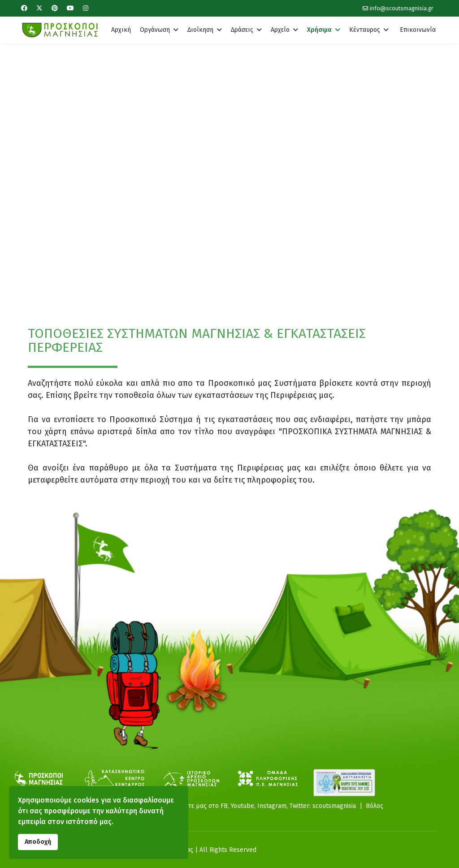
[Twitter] (39, 8)
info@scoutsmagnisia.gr (402, 8)
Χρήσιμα (319, 30)
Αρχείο (280, 30)
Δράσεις (242, 30)
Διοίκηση (200, 30)
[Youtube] (70, 8)
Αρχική (121, 30)
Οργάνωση (155, 30)
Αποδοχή (38, 842)
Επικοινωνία (418, 30)
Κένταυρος (365, 30)
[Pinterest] (55, 8)
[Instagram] (86, 8)
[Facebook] (24, 8)
